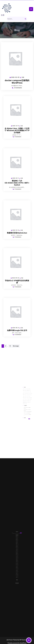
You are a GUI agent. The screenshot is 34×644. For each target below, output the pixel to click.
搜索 (25, 409)
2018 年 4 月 (17, 559)
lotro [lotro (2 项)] (27, 400)
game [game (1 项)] (26, 398)
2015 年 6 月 (17, 562)
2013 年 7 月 (17, 565)
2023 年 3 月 (17, 552)
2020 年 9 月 (17, 555)
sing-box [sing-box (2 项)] (26, 402)
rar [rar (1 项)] (27, 401)
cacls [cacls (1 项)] (26, 397)
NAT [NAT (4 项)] (26, 400)
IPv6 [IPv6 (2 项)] (26, 399)
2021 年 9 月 (17, 553)
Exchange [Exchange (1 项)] (26, 398)
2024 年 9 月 (17, 550)
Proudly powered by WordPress (17, 643)
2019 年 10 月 (17, 556)
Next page (16, 346)
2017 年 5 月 (17, 560)
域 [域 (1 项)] (27, 403)
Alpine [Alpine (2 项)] (25, 397)
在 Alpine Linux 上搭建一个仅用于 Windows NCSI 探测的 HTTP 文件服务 (17, 126)
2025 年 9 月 (17, 549)
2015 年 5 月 (17, 562)
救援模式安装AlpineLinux (17, 228)
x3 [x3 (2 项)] (27, 402)
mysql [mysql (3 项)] (26, 400)
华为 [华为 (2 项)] (27, 403)
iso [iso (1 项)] (27, 399)
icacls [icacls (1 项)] (27, 398)
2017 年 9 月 (17, 560)
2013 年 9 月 (17, 564)
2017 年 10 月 (17, 559)
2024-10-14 (16, 226)
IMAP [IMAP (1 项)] (25, 399)
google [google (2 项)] (27, 398)
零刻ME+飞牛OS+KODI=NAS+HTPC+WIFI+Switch (17, 178)
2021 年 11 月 (17, 553)
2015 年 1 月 (17, 562)
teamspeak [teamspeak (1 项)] (28, 402)
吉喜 (3, 15)
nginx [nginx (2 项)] (27, 400)
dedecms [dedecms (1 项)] (27, 397)
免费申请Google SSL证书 (17, 326)
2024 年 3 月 (17, 551)
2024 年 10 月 (17, 549)
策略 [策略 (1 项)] (26, 403)
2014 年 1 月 (17, 563)
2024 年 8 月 (17, 550)
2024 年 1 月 (17, 551)
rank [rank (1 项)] (26, 401)
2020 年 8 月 (17, 555)
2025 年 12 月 (17, 548)
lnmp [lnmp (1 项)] (26, 400)
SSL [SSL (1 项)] (27, 402)
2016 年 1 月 (17, 561)
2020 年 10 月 (17, 555)
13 (10, 346)
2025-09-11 (16, 175)
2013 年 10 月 (17, 564)
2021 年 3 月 (17, 554)
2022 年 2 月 (17, 553)
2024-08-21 (16, 324)
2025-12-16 (16, 123)
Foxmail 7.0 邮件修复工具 (27, 407)
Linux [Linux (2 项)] (25, 400)
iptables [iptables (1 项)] (26, 399)
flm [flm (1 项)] (27, 398)
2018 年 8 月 (17, 558)
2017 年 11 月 (17, 559)
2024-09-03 (16, 274)
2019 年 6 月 (17, 557)
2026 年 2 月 (17, 548)
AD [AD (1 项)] (25, 397)
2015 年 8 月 (17, 561)
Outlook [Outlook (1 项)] (25, 401)
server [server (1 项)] (25, 402)
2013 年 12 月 (17, 564)
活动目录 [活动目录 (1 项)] (25, 403)
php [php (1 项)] (26, 401)
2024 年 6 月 (17, 550)
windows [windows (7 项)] (27, 402)
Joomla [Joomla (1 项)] (28, 399)
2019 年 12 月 (17, 556)
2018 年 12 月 (17, 557)
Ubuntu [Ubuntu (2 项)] (25, 402)
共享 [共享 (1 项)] (26, 403)
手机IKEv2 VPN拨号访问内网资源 (17, 277)
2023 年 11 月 (17, 552)
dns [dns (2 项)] (25, 398)
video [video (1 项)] (26, 402)
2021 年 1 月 (17, 554)
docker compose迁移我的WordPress (17, 81)
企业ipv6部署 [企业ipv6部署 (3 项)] (25, 403)
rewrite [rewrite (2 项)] (28, 401)
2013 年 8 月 (17, 565)
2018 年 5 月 (17, 558)
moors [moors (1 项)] (25, 400)
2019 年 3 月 (17, 557)
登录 (17, 567)
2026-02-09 (15, 77)
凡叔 (23, 77)
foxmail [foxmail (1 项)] (25, 398)
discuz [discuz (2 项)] (25, 398)
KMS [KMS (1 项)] (25, 400)
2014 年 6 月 (17, 563)
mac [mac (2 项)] (28, 400)
